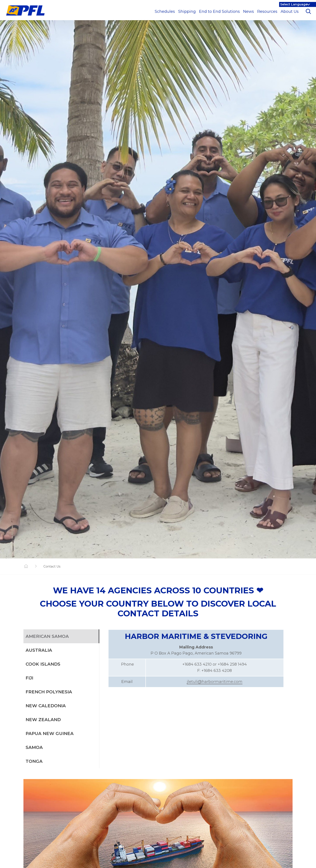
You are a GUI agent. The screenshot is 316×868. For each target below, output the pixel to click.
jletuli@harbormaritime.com (215, 682)
